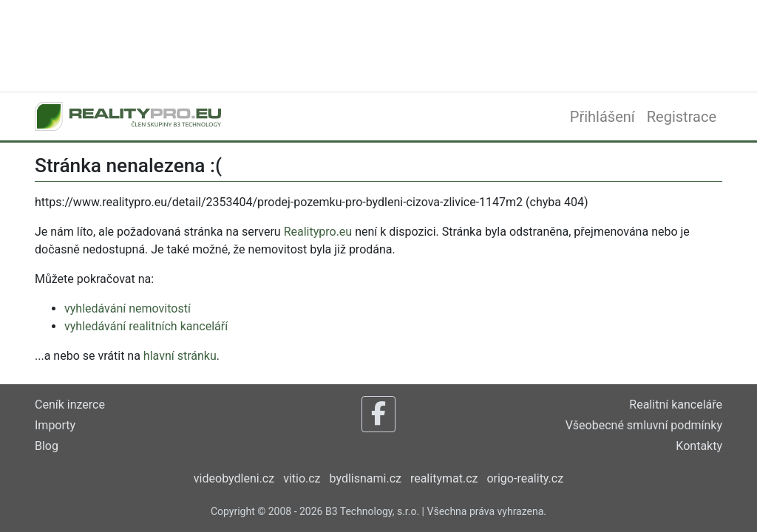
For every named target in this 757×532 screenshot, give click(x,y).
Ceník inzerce (70, 405)
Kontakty (699, 446)
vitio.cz (302, 478)
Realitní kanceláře (676, 405)
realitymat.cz (444, 478)
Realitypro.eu (318, 232)
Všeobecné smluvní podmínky (644, 425)
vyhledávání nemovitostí (128, 308)
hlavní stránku (180, 356)
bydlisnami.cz (366, 478)
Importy (55, 425)
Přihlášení (602, 117)
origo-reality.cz (525, 478)
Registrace (682, 117)
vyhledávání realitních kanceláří (146, 326)
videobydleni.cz (234, 478)
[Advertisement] (378, 44)
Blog (47, 446)
